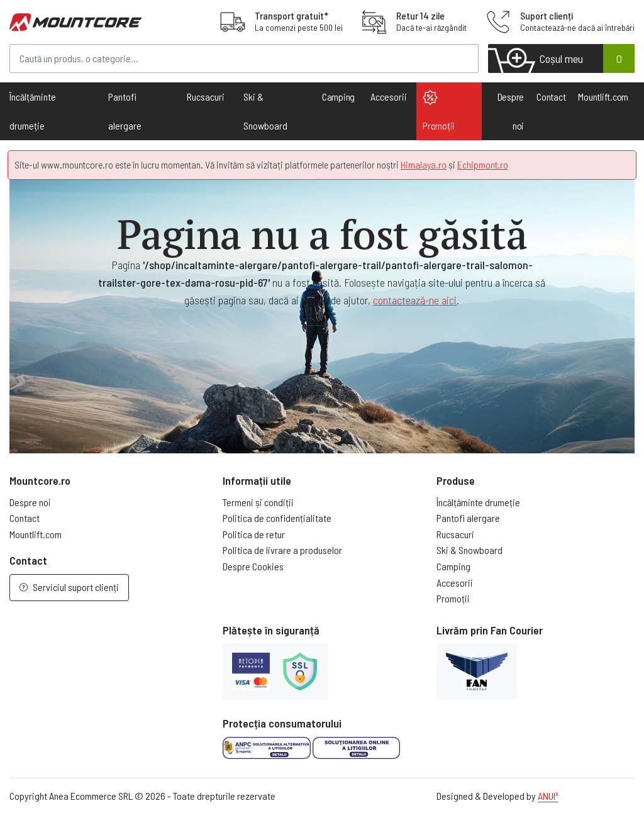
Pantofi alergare (468, 518)
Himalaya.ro (424, 164)
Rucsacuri (455, 534)
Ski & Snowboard (469, 550)
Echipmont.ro (483, 164)
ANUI (548, 796)
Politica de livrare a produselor (282, 550)
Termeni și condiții (258, 502)
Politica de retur (254, 534)
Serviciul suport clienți (69, 587)
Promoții (439, 111)
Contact (551, 97)
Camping (338, 97)
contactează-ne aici (415, 300)
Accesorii (455, 583)
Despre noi (511, 111)
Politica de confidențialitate (277, 518)
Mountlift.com (603, 97)
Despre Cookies (253, 566)
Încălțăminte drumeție (478, 502)
